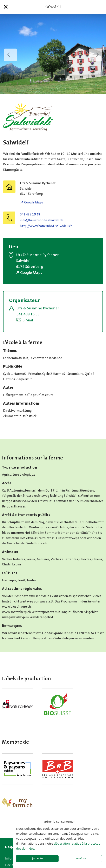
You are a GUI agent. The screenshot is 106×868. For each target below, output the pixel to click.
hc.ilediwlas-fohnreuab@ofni (42, 220)
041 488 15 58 (30, 214)
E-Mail (28, 320)
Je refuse (81, 858)
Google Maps (34, 202)
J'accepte (37, 858)
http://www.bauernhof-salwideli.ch (46, 226)
